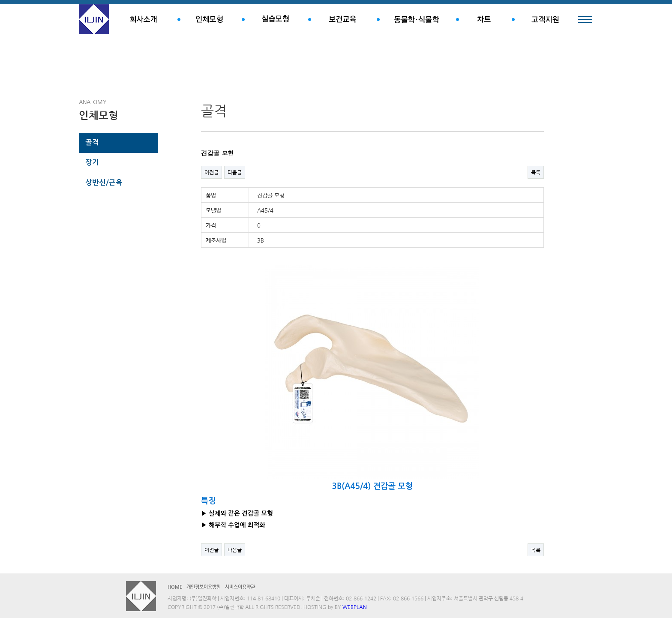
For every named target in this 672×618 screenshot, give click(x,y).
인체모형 (210, 19)
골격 (92, 143)
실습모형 (275, 19)
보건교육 (342, 19)
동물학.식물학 (416, 19)
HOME (175, 587)
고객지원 (545, 19)
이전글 (211, 172)
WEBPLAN (355, 607)
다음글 (235, 172)
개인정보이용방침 (204, 587)
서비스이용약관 (240, 587)
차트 (484, 19)
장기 (92, 163)
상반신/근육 (104, 183)
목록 (536, 172)
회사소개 (143, 19)
